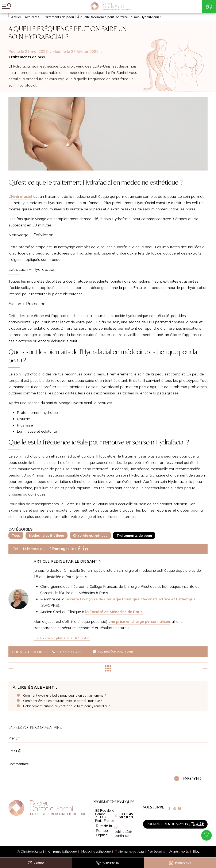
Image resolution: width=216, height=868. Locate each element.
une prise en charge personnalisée (139, 621)
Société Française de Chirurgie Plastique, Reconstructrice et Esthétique (130, 599)
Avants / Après (179, 851)
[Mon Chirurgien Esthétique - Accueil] (111, 6)
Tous (16, 535)
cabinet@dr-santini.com (124, 832)
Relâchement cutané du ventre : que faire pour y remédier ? (66, 706)
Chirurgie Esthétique (63, 851)
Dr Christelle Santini (30, 851)
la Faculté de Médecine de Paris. (114, 612)
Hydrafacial (22, 196)
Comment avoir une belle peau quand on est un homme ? (64, 696)
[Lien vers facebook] (170, 808)
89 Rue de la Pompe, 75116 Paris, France (103, 815)
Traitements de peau (134, 535)
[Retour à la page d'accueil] (47, 815)
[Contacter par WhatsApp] (209, 6)
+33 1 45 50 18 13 (124, 815)
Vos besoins (157, 851)
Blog (196, 851)
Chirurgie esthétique (90, 535)
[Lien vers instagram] (180, 808)
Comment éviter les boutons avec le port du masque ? (63, 701)
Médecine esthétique (47, 535)
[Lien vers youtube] (175, 808)
